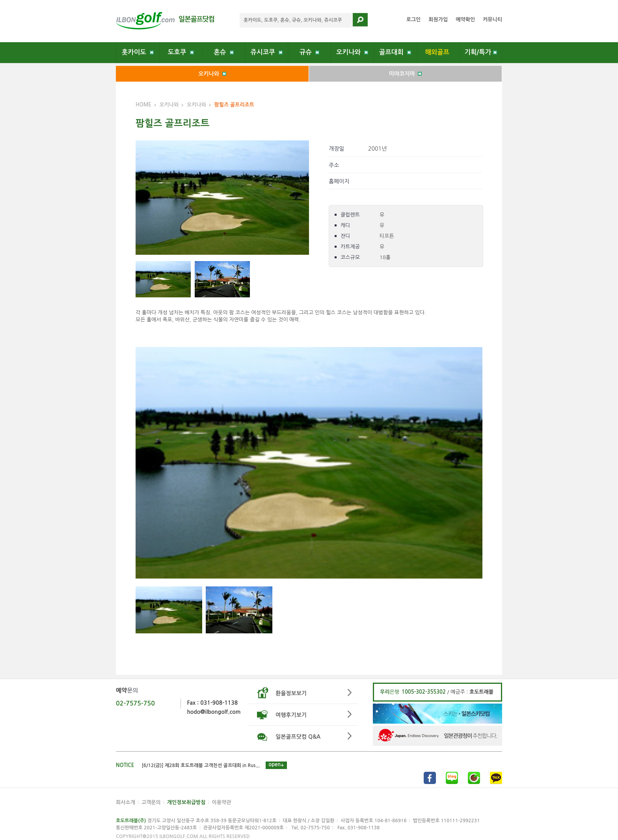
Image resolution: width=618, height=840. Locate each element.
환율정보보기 (291, 693)
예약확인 (465, 20)
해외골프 (438, 52)
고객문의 (151, 802)
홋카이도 (138, 52)
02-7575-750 (135, 703)
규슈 (309, 52)
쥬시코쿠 (267, 52)
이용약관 (222, 802)
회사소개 (126, 802)
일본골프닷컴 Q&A (298, 737)
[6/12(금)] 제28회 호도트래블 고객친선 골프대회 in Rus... (201, 765)
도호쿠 (181, 52)
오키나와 (352, 52)
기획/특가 (481, 52)
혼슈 (223, 52)
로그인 (414, 20)
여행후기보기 (291, 715)
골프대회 (395, 52)
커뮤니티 (492, 20)
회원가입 (438, 20)
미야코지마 (406, 74)
